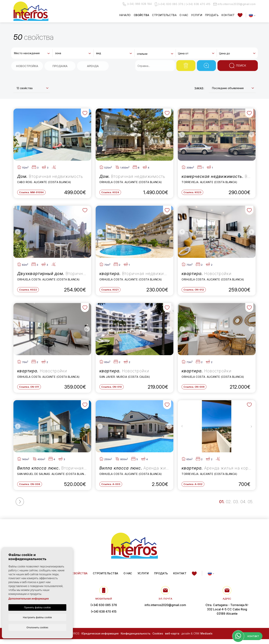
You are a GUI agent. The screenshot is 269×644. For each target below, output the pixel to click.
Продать (212, 15)
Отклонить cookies (37, 627)
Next (87, 135)
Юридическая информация (100, 638)
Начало (125, 15)
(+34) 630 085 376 (171, 4)
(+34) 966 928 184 (137, 4)
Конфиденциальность (136, 638)
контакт (228, 15)
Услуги (197, 15)
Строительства (164, 15)
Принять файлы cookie (37, 607)
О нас (184, 15)
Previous (17, 135)
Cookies (158, 638)
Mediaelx (206, 638)
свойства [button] (142, 15)
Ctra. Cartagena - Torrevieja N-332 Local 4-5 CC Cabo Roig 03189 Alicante (227, 614)
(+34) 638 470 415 (198, 4)
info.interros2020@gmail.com (234, 4)
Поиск (238, 66)
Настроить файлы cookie (37, 617)
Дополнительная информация (29, 598)
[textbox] (33, 53)
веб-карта (172, 638)
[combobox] (32, 53)
